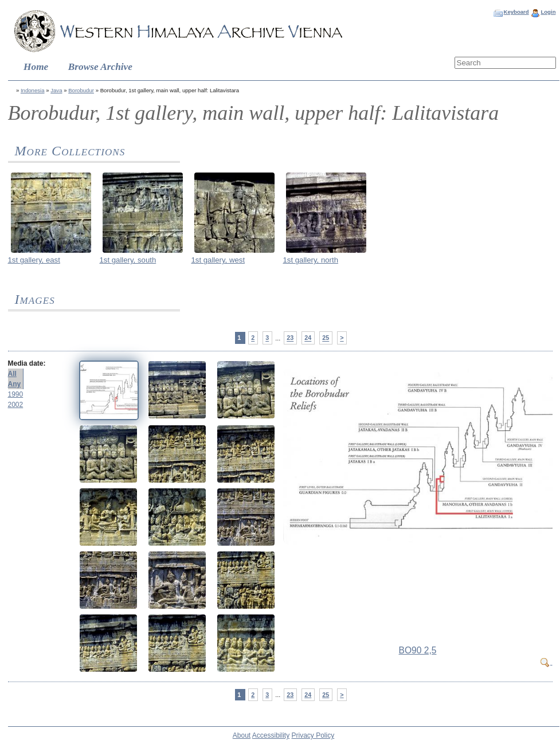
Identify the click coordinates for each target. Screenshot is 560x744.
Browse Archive (100, 67)
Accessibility (271, 735)
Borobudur (81, 90)
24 (308, 338)
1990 (16, 394)
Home (36, 67)
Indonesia (33, 90)
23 (290, 338)
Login (548, 12)
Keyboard (516, 12)
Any (15, 384)
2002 (16, 405)
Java (56, 90)
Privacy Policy (313, 735)
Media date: (27, 363)
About (242, 735)
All (12, 374)
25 (326, 338)
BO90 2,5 (418, 650)
